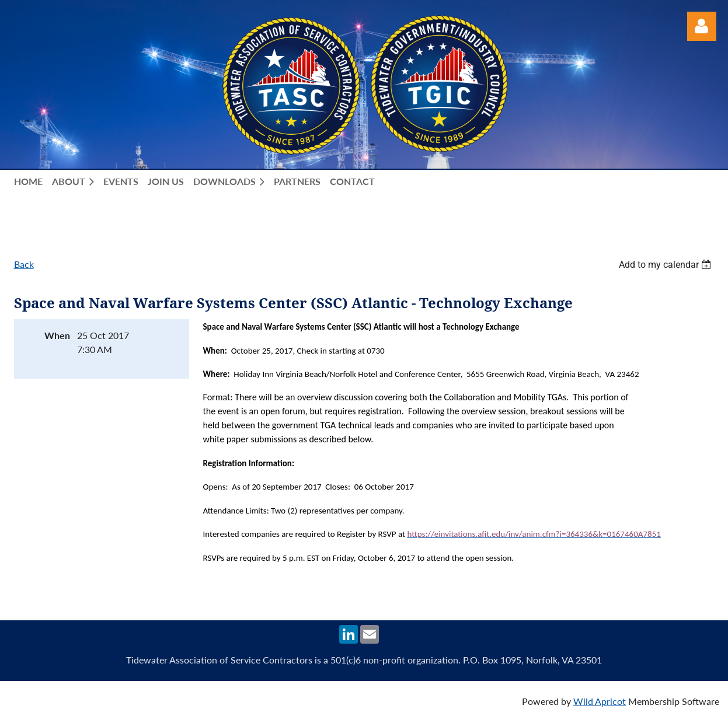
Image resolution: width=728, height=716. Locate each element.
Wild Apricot (600, 701)
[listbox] (667, 265)
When (57, 335)
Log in (702, 26)
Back (24, 264)
